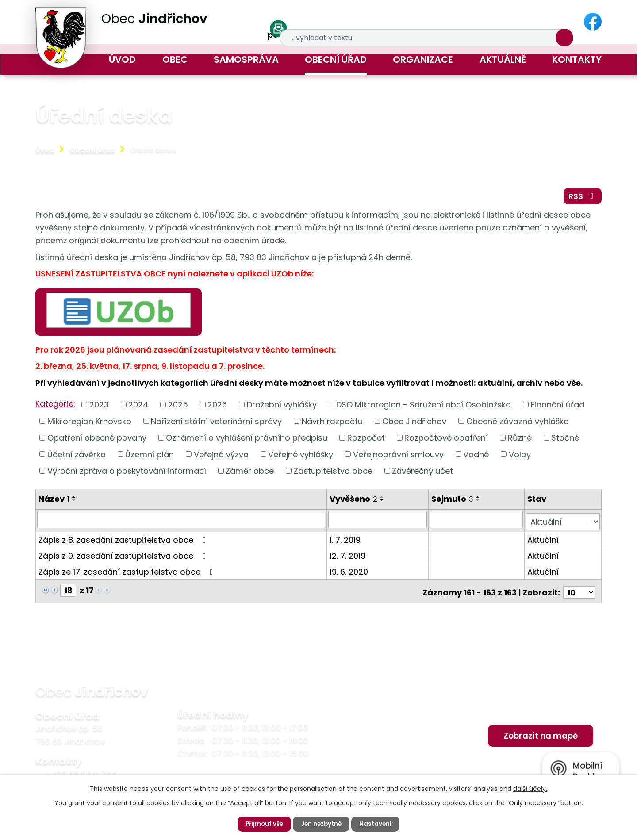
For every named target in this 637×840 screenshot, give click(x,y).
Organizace (423, 59)
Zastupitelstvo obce (333, 474)
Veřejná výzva (221, 457)
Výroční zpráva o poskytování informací (127, 474)
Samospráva (246, 59)
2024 (138, 407)
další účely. (530, 788)
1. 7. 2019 (346, 540)
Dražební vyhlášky (282, 407)
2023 (99, 407)
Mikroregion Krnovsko (89, 424)
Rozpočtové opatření (446, 440)
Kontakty (577, 59)
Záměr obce (250, 474)
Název (54, 501)
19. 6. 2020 (350, 572)
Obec (175, 59)
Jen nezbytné (322, 824)
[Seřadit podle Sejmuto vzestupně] (479, 499)
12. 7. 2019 (348, 556)
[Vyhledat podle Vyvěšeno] (378, 522)
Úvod (122, 59)
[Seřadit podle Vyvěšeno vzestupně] (383, 499)
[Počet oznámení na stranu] (579, 590)
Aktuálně (503, 59)
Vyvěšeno (354, 501)
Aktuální (543, 540)
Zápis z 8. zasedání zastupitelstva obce (124, 540)
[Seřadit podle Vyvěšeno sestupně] (383, 503)
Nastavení (378, 824)
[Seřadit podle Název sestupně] (74, 503)
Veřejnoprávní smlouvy (398, 457)
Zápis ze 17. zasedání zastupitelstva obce (128, 572)
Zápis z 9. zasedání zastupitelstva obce (124, 556)
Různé (520, 440)
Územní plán (150, 457)
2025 (178, 407)
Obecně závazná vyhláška (518, 424)
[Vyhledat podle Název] (182, 522)
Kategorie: (55, 406)
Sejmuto (453, 501)
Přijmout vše (263, 824)
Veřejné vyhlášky (301, 457)
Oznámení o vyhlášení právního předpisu (247, 440)
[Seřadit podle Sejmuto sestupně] (479, 503)
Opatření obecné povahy (97, 440)
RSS (581, 198)
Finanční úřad (558, 407)
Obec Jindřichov (414, 424)
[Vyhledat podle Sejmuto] (477, 522)
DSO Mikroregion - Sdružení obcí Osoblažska (424, 407)
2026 (217, 407)
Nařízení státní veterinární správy (216, 424)
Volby (520, 457)
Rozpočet (366, 440)
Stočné (565, 440)
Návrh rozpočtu (332, 424)
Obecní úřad (336, 59)
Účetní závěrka (77, 457)
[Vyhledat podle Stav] (563, 522)
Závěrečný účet (422, 474)
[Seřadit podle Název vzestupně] (74, 499)
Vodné (476, 457)
